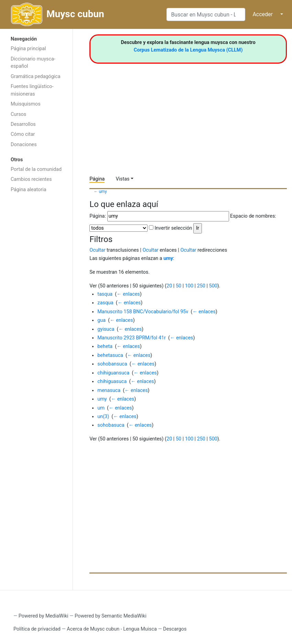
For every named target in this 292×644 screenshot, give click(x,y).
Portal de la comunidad (36, 169)
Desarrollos (23, 124)
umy (103, 192)
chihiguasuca (112, 381)
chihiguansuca (113, 373)
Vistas (122, 179)
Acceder (263, 14)
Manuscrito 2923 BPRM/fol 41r (132, 338)
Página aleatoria (29, 190)
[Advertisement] (36, 305)
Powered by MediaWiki (44, 616)
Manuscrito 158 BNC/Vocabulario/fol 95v (143, 312)
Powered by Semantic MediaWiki (111, 616)
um (101, 408)
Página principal (28, 49)
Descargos (175, 629)
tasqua (105, 294)
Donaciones (24, 145)
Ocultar (97, 250)
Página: (98, 216)
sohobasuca (111, 425)
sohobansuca (112, 364)
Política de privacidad (37, 629)
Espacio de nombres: (253, 216)
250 (201, 286)
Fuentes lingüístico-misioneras (32, 90)
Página (97, 179)
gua (101, 320)
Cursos (18, 114)
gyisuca (106, 329)
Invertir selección (173, 228)
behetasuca (110, 355)
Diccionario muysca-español (33, 63)
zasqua (105, 303)
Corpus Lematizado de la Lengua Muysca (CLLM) (188, 50)
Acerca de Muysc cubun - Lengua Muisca (112, 629)
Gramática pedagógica (36, 77)
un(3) (103, 417)
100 (189, 286)
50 (179, 286)
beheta (105, 346)
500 (213, 286)
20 (169, 286)
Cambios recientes (31, 179)
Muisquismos (26, 104)
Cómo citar (23, 134)
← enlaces (128, 294)
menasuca (109, 390)
